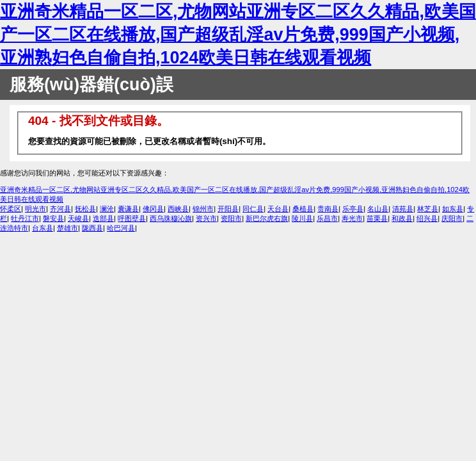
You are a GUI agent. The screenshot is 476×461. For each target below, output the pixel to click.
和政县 (402, 218)
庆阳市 (452, 218)
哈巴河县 (121, 228)
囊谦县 (128, 209)
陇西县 (92, 228)
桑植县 (303, 209)
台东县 (43, 228)
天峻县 (78, 218)
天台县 (278, 209)
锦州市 (203, 209)
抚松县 (85, 209)
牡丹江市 (25, 218)
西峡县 (178, 209)
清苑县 (403, 209)
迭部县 (103, 218)
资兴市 (206, 218)
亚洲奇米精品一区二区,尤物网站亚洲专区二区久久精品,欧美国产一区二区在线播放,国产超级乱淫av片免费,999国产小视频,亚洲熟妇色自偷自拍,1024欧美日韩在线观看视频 (238, 35)
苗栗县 (377, 218)
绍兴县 (427, 218)
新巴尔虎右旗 (267, 218)
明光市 (36, 209)
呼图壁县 (132, 218)
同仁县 (253, 209)
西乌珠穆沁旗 (171, 218)
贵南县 (328, 209)
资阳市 (231, 218)
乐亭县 (353, 209)
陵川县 (302, 218)
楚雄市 (67, 228)
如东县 (453, 209)
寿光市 (352, 218)
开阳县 (228, 209)
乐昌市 (327, 218)
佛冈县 (153, 209)
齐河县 (60, 209)
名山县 (378, 209)
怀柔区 (11, 209)
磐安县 (53, 218)
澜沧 (107, 209)
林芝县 (428, 209)
